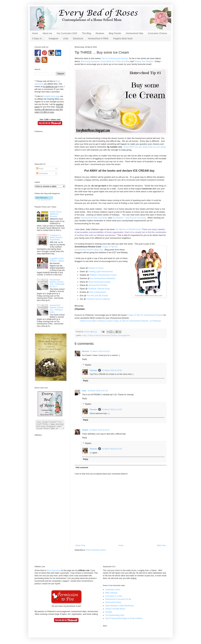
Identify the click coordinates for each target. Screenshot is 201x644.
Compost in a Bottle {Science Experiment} (56, 238)
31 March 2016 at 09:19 (99, 430)
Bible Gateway (111, 593)
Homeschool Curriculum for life (118, 599)
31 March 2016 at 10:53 (112, 410)
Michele (86, 351)
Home (35, 33)
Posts (40, 169)
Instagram (54, 39)
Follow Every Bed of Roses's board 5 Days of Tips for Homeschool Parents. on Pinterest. (121, 321)
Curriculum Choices (158, 33)
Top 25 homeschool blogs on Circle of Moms (124, 618)
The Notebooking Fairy (115, 615)
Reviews (100, 33)
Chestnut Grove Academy (98, 299)
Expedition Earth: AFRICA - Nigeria (57, 260)
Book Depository (54, 570)
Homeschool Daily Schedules (94, 218)
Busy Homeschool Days (99, 282)
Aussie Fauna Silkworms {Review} (56, 214)
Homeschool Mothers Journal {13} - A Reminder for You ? (57, 283)
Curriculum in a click (114, 596)
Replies (88, 365)
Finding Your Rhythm (144, 61)
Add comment (82, 468)
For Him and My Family (97, 296)
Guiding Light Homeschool (100, 271)
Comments (42, 173)
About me (47, 33)
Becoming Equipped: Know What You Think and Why (105, 61)
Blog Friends (115, 33)
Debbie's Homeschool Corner (103, 275)
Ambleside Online (113, 590)
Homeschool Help (134, 33)
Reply (85, 359)
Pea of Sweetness (98, 292)
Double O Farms (96, 268)
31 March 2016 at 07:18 (98, 391)
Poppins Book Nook (123, 39)
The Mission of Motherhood (128, 229)
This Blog (86, 33)
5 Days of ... (38, 39)
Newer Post (80, 545)
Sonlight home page (51, 96)
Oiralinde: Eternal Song (99, 289)
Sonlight (109, 612)
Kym (84, 391)
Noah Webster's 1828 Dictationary (120, 606)
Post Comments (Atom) (96, 550)
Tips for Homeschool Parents (115, 58)
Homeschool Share (113, 602)
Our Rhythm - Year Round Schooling (129, 218)
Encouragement (124, 335)
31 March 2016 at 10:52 (112, 370)
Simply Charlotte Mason (115, 609)
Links (66, 39)
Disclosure (78, 39)
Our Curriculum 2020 (67, 33)
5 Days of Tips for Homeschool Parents (145, 315)
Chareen (93, 370)
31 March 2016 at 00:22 (100, 351)
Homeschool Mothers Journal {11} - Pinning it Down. (57, 309)
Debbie (85, 430)
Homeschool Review (98, 285)
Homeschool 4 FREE (98, 39)
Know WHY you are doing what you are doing (145, 147)
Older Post (161, 545)
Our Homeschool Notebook (103, 278)
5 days (84, 335)
